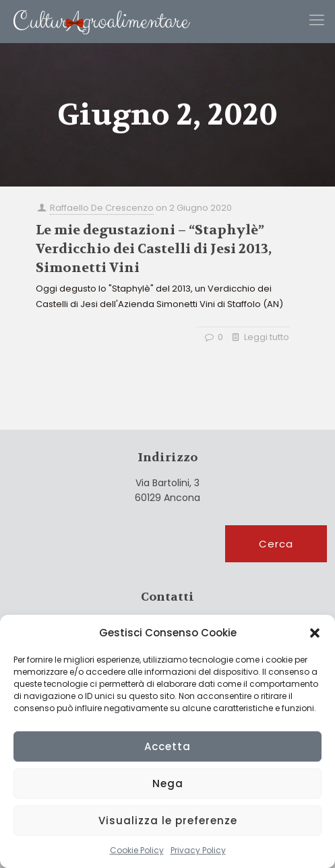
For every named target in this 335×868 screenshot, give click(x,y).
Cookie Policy (137, 850)
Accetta (167, 746)
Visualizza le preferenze (168, 821)
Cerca (276, 544)
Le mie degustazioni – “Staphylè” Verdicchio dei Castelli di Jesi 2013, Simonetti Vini (154, 249)
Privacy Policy (198, 850)
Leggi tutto (267, 337)
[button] (315, 633)
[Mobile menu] (317, 20)
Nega (168, 783)
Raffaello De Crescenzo (102, 208)
